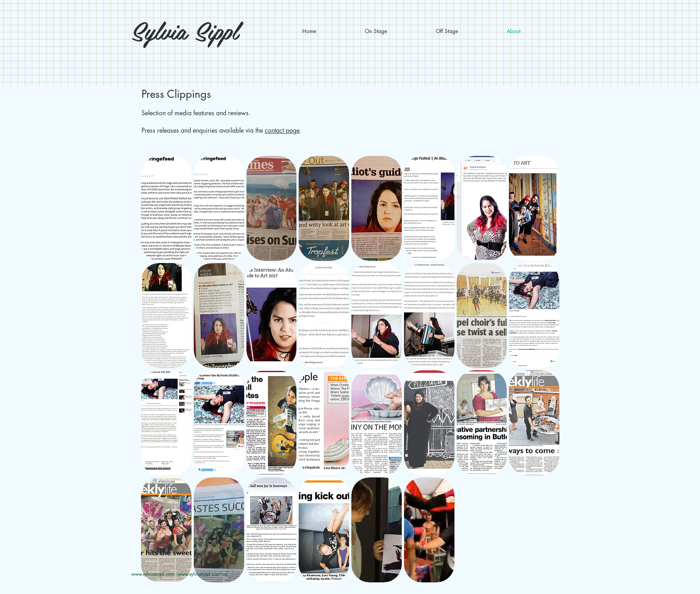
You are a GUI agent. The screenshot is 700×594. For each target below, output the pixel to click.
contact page (282, 130)
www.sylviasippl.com (153, 574)
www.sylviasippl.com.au (202, 574)
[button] (166, 208)
